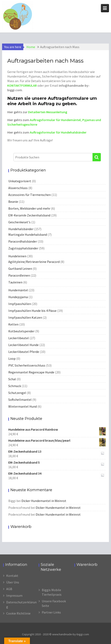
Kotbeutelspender (21, 331)
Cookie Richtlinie (18, 613)
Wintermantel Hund (23, 406)
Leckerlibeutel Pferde (24, 352)
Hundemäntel (18, 290)
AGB (9, 589)
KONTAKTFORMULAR (22, 85)
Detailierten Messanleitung (48, 112)
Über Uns (13, 582)
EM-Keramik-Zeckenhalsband (29, 215)
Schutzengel (17, 393)
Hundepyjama (18, 297)
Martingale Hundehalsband (28, 235)
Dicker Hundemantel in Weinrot (44, 501)
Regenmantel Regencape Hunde (31, 372)
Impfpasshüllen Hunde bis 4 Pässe (32, 311)
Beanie (13, 202)
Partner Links (51, 612)
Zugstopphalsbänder (23, 248)
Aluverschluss (18, 188)
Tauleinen (15, 282)
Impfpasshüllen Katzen (25, 317)
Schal (12, 379)
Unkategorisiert (20, 181)
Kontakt (12, 576)
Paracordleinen (19, 275)
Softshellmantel (20, 400)
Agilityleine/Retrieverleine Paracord (34, 262)
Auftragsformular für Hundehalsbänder (58, 132)
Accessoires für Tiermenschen (30, 195)
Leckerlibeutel (19, 338)
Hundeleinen (17, 256)
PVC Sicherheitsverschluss (27, 365)
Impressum (14, 595)
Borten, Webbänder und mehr (29, 208)
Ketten (13, 324)
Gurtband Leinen (20, 269)
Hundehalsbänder (21, 229)
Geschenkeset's (19, 222)
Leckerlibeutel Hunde (23, 345)
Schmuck (15, 386)
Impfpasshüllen (20, 304)
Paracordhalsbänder (23, 241)
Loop (12, 358)
